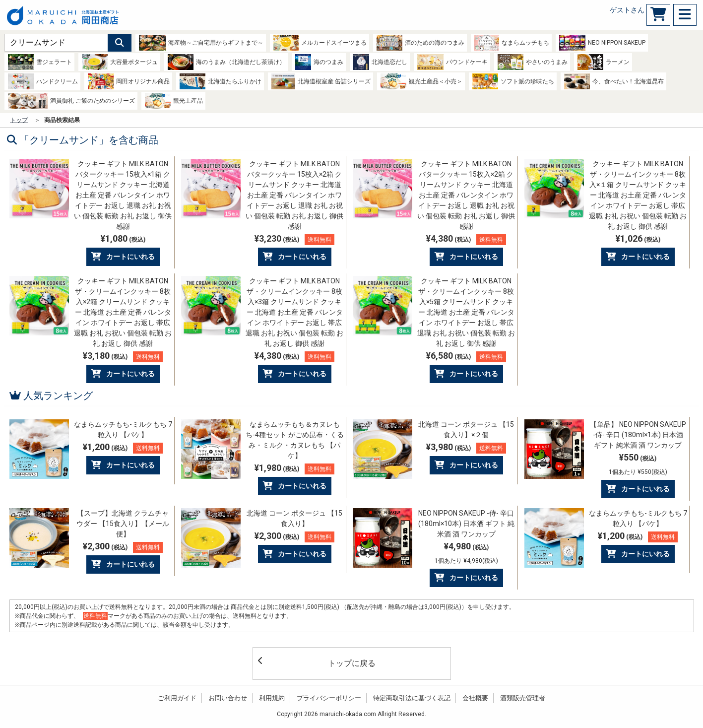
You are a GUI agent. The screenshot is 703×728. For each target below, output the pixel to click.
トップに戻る (317, 662)
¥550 (638, 464)
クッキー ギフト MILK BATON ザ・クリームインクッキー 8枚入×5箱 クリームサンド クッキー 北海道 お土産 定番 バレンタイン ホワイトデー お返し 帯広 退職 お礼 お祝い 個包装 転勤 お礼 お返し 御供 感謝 (466, 312)
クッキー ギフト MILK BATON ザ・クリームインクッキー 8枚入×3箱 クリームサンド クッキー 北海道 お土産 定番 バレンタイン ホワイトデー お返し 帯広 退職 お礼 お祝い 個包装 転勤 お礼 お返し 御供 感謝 (294, 312)
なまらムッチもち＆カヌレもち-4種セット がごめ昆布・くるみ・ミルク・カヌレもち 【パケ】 (295, 440)
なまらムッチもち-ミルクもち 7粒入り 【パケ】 (123, 430)
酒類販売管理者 (523, 698)
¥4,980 (466, 553)
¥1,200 (123, 448)
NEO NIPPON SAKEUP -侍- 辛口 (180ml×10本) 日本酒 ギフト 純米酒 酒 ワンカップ (466, 524)
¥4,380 (466, 239)
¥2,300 (123, 547)
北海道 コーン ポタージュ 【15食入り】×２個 (466, 430)
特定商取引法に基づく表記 (412, 698)
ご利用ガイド (177, 698)
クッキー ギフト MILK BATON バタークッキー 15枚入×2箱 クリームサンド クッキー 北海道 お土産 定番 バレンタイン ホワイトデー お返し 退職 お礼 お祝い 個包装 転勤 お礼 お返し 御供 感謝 (294, 195)
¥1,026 (638, 238)
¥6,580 (466, 356)
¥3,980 (466, 448)
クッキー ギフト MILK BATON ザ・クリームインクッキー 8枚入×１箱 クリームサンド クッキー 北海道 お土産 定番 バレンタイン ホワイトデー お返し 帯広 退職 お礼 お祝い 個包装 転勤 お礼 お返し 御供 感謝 (638, 195)
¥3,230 (294, 239)
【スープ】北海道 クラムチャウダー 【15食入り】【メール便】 (123, 524)
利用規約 (272, 698)
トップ (19, 120)
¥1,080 (123, 238)
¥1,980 (294, 468)
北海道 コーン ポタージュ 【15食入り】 (294, 518)
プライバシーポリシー (329, 698)
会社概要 (475, 698)
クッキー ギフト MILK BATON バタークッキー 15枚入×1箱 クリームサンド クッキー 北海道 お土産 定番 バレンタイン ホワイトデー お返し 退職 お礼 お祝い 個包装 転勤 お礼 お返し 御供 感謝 (123, 195)
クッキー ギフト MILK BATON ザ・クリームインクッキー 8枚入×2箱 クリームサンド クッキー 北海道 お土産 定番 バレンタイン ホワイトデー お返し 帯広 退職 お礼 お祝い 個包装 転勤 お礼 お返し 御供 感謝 (123, 312)
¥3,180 (123, 356)
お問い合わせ (228, 698)
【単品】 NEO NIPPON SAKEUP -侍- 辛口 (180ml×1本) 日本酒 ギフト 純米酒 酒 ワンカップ (638, 435)
